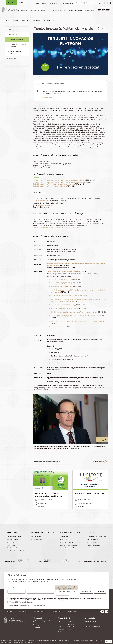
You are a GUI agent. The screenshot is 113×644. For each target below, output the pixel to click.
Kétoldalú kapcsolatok (66, 542)
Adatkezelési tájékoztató (93, 627)
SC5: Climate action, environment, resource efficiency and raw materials (74, 312)
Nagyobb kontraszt (67, 3)
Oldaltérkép (9, 612)
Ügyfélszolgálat (90, 10)
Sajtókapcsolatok (92, 548)
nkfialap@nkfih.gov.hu (40, 200)
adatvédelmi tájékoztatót (19, 602)
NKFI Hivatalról (24, 3)
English (44, 3)
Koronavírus (12, 64)
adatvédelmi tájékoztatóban (81, 640)
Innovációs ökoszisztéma (58, 10)
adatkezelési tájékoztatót (61, 600)
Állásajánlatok (11, 545)
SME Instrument (56, 327)
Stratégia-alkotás (37, 540)
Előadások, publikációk (93, 545)
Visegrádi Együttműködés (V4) (69, 545)
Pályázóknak (12, 3)
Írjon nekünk (37, 627)
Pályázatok (24, 10)
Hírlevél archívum (40, 606)
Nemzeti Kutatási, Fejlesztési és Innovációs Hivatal (15, 625)
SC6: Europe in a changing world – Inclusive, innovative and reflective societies (76, 316)
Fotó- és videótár (92, 542)
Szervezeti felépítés (13, 540)
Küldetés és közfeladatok (14, 537)
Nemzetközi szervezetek (67, 548)
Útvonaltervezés (49, 97)
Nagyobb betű (24, 612)
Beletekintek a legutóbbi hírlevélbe (19, 606)
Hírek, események (76, 10)
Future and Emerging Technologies (62, 283)
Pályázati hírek (13, 59)
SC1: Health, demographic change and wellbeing (67, 296)
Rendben (109, 641)
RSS (38, 3)
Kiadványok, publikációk (14, 548)
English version (72, 612)
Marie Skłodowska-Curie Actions (61, 286)
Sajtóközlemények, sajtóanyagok (96, 537)
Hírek (10, 29)
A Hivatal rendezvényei (48, 20)
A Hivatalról (12, 533)
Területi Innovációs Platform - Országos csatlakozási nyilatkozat (54, 184)
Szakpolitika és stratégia (43, 533)
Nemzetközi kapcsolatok (70, 533)
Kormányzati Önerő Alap (38, 10)
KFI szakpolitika (37, 537)
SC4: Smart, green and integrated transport (65, 308)
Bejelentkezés (104, 10)
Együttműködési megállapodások (17, 551)
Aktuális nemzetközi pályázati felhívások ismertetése (64, 272)
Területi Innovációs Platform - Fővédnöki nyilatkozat (50, 186)
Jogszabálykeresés (91, 621)
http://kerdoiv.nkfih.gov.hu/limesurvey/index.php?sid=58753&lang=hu (56, 227)
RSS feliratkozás (57, 612)
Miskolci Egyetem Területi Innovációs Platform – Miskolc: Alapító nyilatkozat (58, 182)
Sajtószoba (92, 533)
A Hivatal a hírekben (93, 540)
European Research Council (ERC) (62, 279)
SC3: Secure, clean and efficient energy (63, 305)
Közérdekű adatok (12, 542)
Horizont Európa (65, 537)
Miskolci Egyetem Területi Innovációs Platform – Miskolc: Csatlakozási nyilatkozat (59, 180)
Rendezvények (36, 20)
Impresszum (89, 624)
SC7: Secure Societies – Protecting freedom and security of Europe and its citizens (78, 321)
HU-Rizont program (66, 540)
